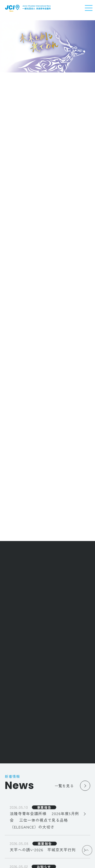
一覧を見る (64, 786)
